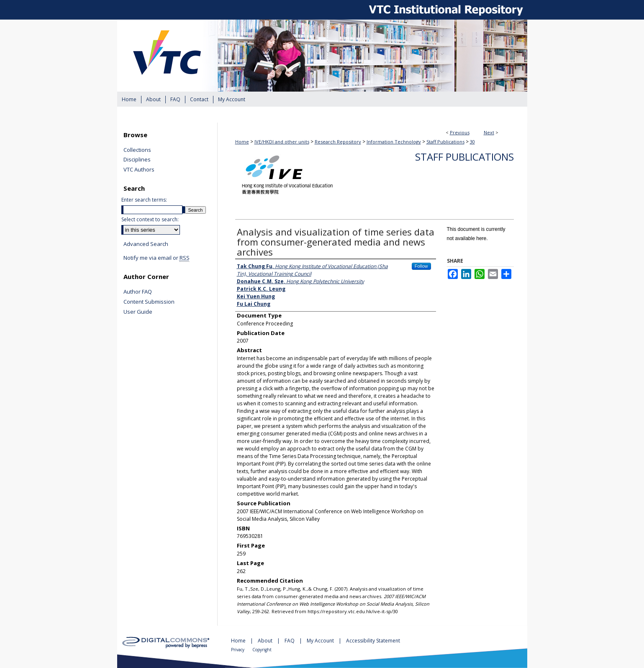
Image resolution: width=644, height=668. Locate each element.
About (266, 641)
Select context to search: (150, 219)
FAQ (290, 641)
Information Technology (394, 142)
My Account (321, 641)
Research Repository (338, 142)
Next (489, 132)
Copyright (262, 650)
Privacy (238, 650)
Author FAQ (138, 292)
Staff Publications (445, 142)
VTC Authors (139, 170)
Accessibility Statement (373, 641)
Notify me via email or (157, 258)
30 (472, 142)
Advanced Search (146, 244)
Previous (460, 132)
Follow (421, 266)
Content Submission (149, 302)
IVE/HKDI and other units (282, 142)
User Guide (138, 312)
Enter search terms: (144, 200)
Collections (137, 150)
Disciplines (137, 160)
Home (242, 142)
